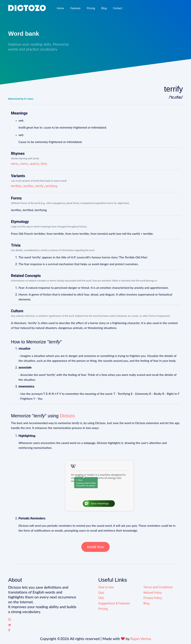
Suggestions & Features (114, 603)
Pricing (91, 8)
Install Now (96, 547)
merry (24, 164)
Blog (104, 8)
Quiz (101, 593)
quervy (34, 164)
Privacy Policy (153, 598)
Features (75, 8)
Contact (118, 8)
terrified (16, 186)
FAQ (101, 598)
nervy (15, 164)
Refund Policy (153, 593)
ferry (44, 164)
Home (60, 8)
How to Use (106, 587)
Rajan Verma (141, 639)
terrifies (28, 186)
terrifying (51, 186)
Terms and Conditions (158, 587)
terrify (40, 186)
